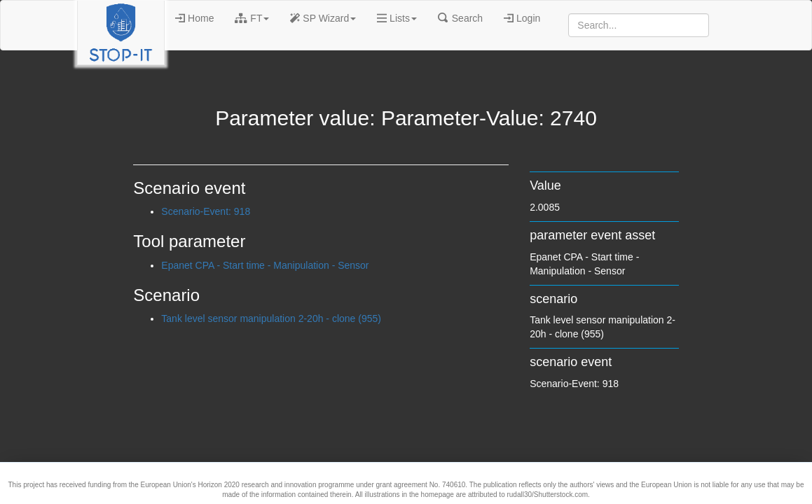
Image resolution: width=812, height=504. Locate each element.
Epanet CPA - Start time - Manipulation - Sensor (265, 265)
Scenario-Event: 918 (206, 211)
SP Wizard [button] (323, 18)
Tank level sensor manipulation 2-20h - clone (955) (271, 318)
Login (522, 18)
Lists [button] (397, 18)
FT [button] (252, 18)
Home (194, 18)
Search (460, 18)
